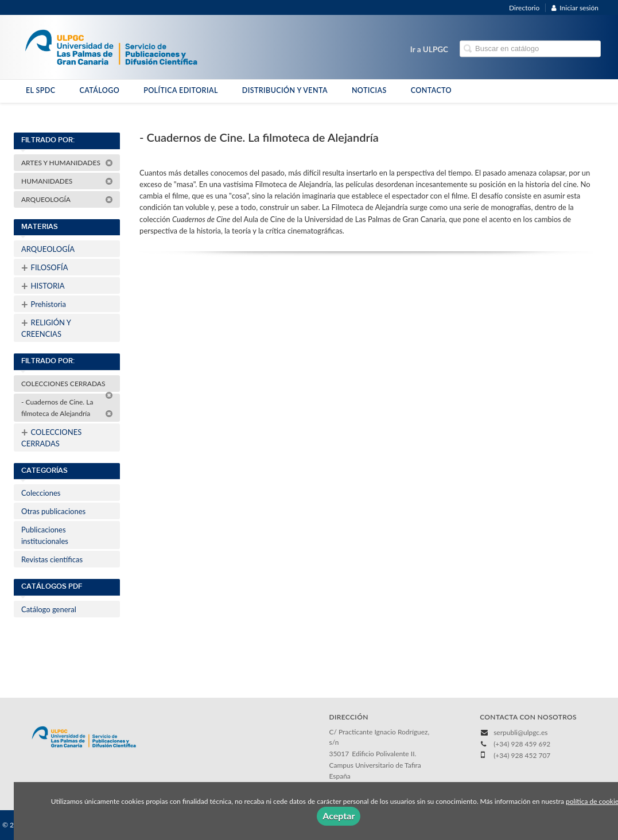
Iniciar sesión (575, 8)
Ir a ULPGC (429, 49)
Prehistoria (44, 304)
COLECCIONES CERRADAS (67, 386)
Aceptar (339, 816)
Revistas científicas (52, 559)
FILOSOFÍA (45, 267)
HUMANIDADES (67, 181)
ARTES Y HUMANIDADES (67, 163)
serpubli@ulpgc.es (520, 732)
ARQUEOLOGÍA (67, 199)
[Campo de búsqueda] (530, 49)
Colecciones (41, 493)
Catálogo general (49, 609)
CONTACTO (431, 90)
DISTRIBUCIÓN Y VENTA (285, 90)
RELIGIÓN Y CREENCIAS (46, 327)
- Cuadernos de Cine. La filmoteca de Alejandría (67, 408)
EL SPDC (40, 90)
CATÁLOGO (99, 90)
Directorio (524, 8)
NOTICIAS (369, 90)
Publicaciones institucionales (45, 535)
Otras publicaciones (53, 511)
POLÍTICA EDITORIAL (181, 90)
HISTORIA (43, 286)
